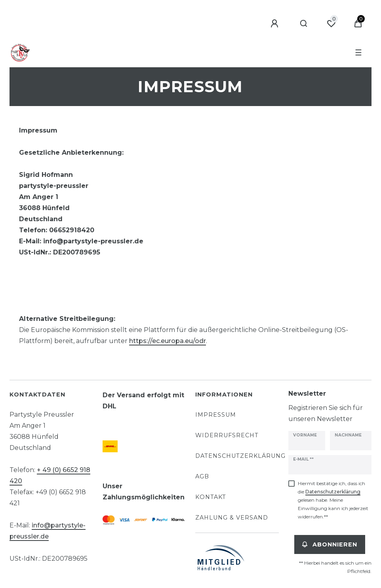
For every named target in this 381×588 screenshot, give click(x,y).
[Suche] (304, 24)
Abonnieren (330, 544)
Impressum (216, 415)
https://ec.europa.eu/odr (168, 341)
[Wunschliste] (331, 24)
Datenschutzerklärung (240, 456)
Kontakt (211, 497)
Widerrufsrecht (227, 435)
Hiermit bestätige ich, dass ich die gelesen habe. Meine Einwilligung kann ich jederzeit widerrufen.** (333, 500)
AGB (202, 476)
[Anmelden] (276, 24)
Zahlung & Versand (232, 518)
